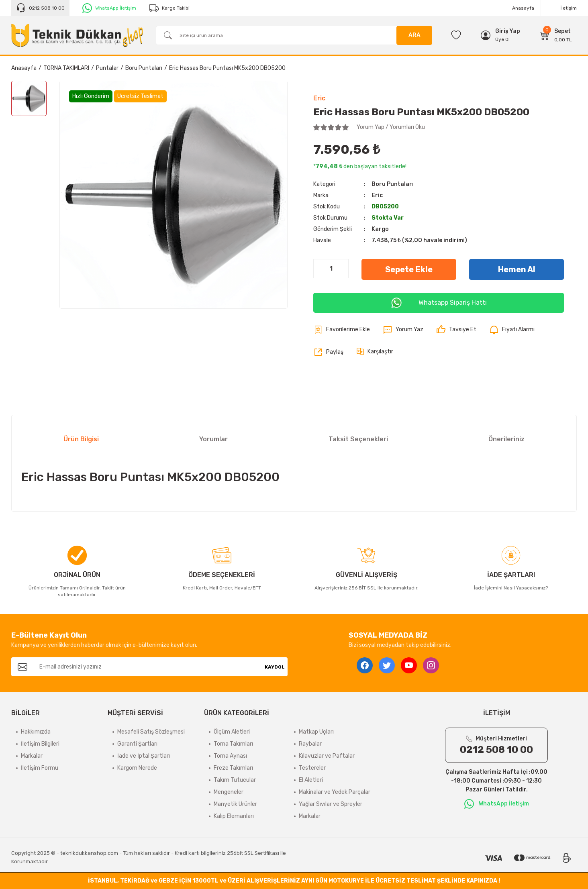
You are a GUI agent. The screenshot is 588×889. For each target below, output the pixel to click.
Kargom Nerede (137, 768)
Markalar (32, 756)
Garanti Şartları (137, 744)
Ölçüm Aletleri (232, 732)
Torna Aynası (230, 756)
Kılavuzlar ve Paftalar (327, 756)
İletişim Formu (40, 768)
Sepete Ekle (409, 269)
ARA (414, 35)
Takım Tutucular (235, 780)
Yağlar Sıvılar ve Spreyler (331, 804)
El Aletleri (311, 780)
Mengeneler (229, 792)
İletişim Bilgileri (40, 744)
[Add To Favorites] (342, 330)
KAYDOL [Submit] (275, 667)
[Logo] (77, 35)
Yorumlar (213, 439)
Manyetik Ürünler (235, 804)
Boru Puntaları (393, 184)
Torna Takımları (233, 744)
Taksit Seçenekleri (358, 439)
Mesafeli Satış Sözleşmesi (151, 732)
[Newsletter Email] (148, 667)
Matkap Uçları (316, 732)
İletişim (569, 8)
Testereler (312, 768)
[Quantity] (331, 269)
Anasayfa (523, 8)
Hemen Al (517, 269)
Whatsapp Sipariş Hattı (439, 303)
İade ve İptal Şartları (144, 756)
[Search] (294, 35)
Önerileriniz (506, 439)
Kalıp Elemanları (234, 816)
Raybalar (310, 744)
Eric (319, 98)
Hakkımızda (36, 732)
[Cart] (556, 35)
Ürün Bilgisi (81, 439)
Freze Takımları (233, 768)
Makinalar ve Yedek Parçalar (335, 792)
